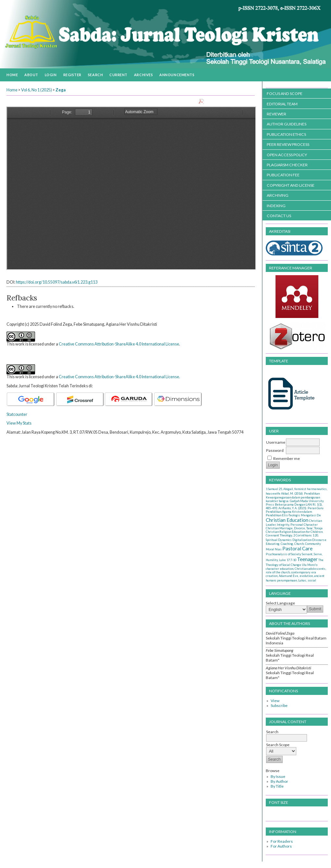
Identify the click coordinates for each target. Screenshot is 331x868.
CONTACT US (279, 216)
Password (275, 450)
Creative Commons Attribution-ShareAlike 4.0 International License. (119, 377)
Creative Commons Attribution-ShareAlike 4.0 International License (119, 344)
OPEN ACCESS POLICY (287, 155)
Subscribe (279, 705)
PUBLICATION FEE (283, 175)
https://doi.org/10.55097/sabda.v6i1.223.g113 (57, 282)
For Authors (281, 846)
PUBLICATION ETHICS (286, 134)
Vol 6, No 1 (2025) (37, 90)
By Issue (278, 776)
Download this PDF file (226, 102)
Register (72, 75)
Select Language (280, 603)
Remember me (287, 458)
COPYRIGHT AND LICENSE (291, 185)
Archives (143, 75)
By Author (279, 781)
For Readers (282, 841)
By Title (277, 786)
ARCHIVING (278, 195)
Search (95, 75)
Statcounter (17, 414)
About (31, 75)
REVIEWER (276, 114)
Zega (61, 90)
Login (51, 75)
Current (118, 75)
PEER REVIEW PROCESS (288, 144)
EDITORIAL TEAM (282, 104)
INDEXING (276, 206)
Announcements (177, 75)
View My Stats (19, 423)
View (275, 701)
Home (12, 75)
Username (276, 442)
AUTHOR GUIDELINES (287, 124)
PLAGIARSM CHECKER (287, 165)
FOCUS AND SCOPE (285, 94)
